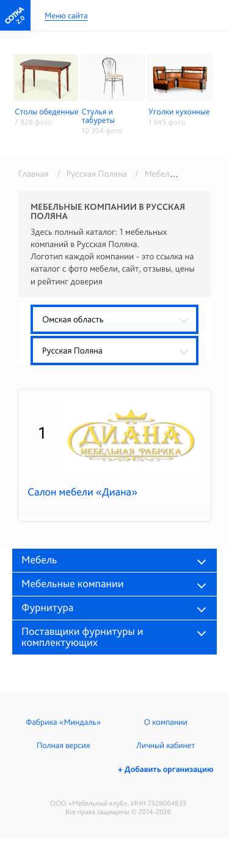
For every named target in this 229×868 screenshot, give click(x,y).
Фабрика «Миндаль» (63, 722)
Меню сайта (66, 16)
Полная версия (63, 746)
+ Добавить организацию (165, 770)
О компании (166, 722)
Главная (34, 174)
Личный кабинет (165, 746)
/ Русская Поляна (90, 174)
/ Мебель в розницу (173, 174)
